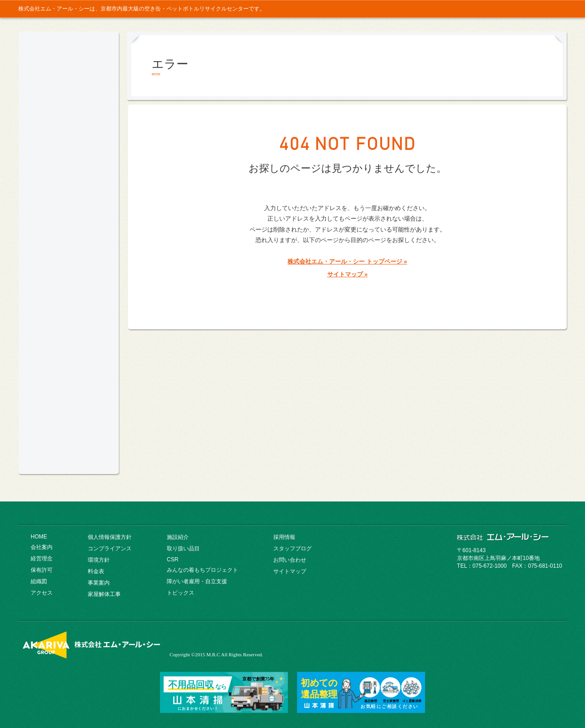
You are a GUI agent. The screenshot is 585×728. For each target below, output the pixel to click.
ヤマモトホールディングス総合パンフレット (69, 422)
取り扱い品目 (69, 275)
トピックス (181, 593)
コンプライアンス (69, 161)
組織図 (39, 581)
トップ (477, 9)
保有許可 (42, 570)
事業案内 (69, 229)
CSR (69, 298)
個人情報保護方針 (110, 537)
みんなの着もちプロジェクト (69, 375)
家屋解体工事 (104, 594)
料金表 (69, 206)
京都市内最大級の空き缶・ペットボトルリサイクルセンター (69, 77)
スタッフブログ (292, 549)
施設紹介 (69, 252)
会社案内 (69, 138)
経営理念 (42, 559)
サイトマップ (290, 571)
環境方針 (69, 184)
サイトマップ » (348, 274)
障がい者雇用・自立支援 (197, 581)
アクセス (42, 593)
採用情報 (550, 9)
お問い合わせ (512, 9)
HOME (39, 537)
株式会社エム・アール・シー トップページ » (347, 261)
